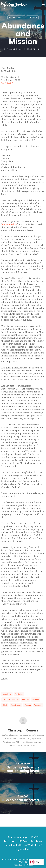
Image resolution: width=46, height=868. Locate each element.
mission (36, 700)
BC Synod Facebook (31, 841)
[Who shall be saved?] (23, 799)
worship (38, 705)
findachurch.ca (10, 224)
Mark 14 (25, 700)
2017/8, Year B (16, 17)
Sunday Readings (17, 837)
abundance (7, 694)
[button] (43, 5)
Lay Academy (23, 849)
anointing (19, 694)
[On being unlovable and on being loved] (23, 768)
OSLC (5, 705)
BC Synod (10, 841)
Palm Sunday (16, 705)
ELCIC (35, 837)
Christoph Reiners (14, 49)
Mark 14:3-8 (7, 83)
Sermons (33, 17)
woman (28, 705)
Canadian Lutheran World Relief (23, 845)
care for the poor (11, 700)
